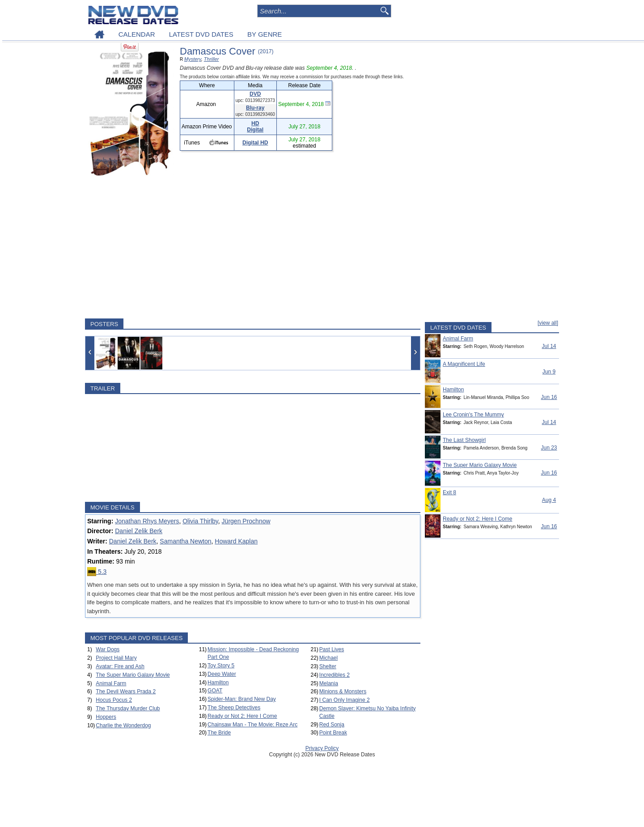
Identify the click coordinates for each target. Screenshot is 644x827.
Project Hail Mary (116, 658)
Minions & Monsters (343, 691)
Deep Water (222, 674)
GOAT (215, 691)
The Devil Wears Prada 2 (126, 691)
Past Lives (332, 649)
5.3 (97, 572)
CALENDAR (137, 34)
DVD (255, 94)
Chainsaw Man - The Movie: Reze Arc (252, 725)
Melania (329, 683)
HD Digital (255, 127)
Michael (328, 658)
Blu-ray (255, 108)
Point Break (333, 733)
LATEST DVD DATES (201, 34)
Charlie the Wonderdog (123, 725)
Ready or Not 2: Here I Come (242, 716)
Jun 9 (549, 372)
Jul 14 (549, 346)
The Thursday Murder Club (128, 708)
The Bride (219, 733)
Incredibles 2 (335, 675)
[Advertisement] (253, 249)
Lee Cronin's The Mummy (473, 415)
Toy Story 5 (221, 666)
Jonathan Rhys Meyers (147, 521)
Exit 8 (449, 492)
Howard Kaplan (236, 541)
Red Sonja (332, 725)
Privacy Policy (322, 748)
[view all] (548, 323)
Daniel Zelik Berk (139, 531)
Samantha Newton (185, 541)
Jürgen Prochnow (246, 521)
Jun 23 (549, 448)
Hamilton (218, 683)
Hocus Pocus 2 (114, 700)
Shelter (328, 666)
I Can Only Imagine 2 (345, 700)
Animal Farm (111, 683)
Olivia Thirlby (200, 521)
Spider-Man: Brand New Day (242, 699)
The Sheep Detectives (234, 708)
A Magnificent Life (464, 364)
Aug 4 (549, 500)
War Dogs (108, 649)
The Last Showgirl (464, 440)
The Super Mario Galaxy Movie (133, 675)
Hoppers (106, 717)
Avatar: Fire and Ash (120, 666)
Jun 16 (549, 397)
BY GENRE (265, 34)
